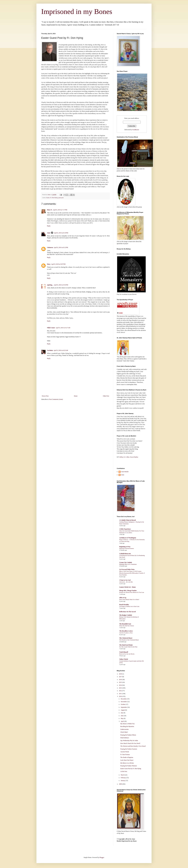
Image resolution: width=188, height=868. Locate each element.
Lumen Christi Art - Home (128, 587)
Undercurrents (125, 729)
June (122, 716)
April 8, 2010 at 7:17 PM (60, 210)
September (124, 707)
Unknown (50, 247)
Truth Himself (124, 652)
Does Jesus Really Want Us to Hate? (129, 599)
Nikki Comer (51, 328)
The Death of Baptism (127, 757)
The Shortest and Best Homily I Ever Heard (133, 746)
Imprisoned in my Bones (77, 12)
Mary (49, 264)
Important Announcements (127, 548)
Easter (48, 198)
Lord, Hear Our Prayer (127, 760)
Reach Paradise (124, 605)
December (124, 699)
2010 (121, 696)
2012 (121, 691)
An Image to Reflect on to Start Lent (129, 606)
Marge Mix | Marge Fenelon (128, 591)
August (123, 710)
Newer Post (45, 396)
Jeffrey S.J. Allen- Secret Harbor (129, 457)
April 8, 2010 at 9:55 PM (61, 285)
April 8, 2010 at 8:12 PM (61, 247)
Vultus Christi (124, 659)
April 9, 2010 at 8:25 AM (61, 350)
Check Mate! (124, 732)
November (124, 702)
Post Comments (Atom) (56, 399)
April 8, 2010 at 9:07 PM (58, 264)
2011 (121, 694)
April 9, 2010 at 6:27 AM (63, 328)
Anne (49, 233)
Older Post (106, 396)
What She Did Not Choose (127, 626)
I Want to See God (125, 580)
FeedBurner (136, 130)
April (122, 721)
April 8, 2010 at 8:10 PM (61, 233)
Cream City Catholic (126, 562)
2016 (121, 680)
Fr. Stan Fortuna (125, 755)
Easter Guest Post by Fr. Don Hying (131, 769)
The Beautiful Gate (125, 624)
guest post (61, 198)
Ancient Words (125, 752)
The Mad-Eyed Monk (126, 645)
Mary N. (50, 210)
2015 (121, 682)
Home (76, 396)
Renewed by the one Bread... (127, 654)
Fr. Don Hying (54, 198)
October (123, 704)
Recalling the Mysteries (127, 726)
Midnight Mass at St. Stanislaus (128, 564)
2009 (121, 784)
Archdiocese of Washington (128, 538)
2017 (121, 677)
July (122, 713)
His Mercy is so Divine (127, 763)
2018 (121, 674)
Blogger (102, 857)
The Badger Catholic (126, 615)
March (123, 775)
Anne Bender (125, 472)
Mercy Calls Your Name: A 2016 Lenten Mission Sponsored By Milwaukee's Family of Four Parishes (132, 573)
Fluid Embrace (125, 738)
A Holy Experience (125, 529)
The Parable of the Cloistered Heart (129, 640)
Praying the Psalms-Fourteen (129, 749)
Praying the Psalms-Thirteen (129, 766)
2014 (121, 685)
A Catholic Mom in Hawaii (128, 520)
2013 (121, 688)
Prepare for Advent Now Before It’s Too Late (132, 592)
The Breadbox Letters (126, 631)
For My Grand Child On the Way (128, 647)
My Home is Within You (127, 724)
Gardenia (50, 350)
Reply (49, 226)
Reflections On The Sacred (128, 612)
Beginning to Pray (125, 547)
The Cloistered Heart (126, 638)
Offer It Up (123, 598)
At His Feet (124, 771)
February (123, 778)
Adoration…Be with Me (126, 582)
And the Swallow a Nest (126, 633)
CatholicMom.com (125, 554)
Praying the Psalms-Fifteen (128, 735)
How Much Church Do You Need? (130, 743)
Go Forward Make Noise (127, 569)
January (123, 781)
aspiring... (50, 285)
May (122, 718)
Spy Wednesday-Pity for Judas (129, 740)
